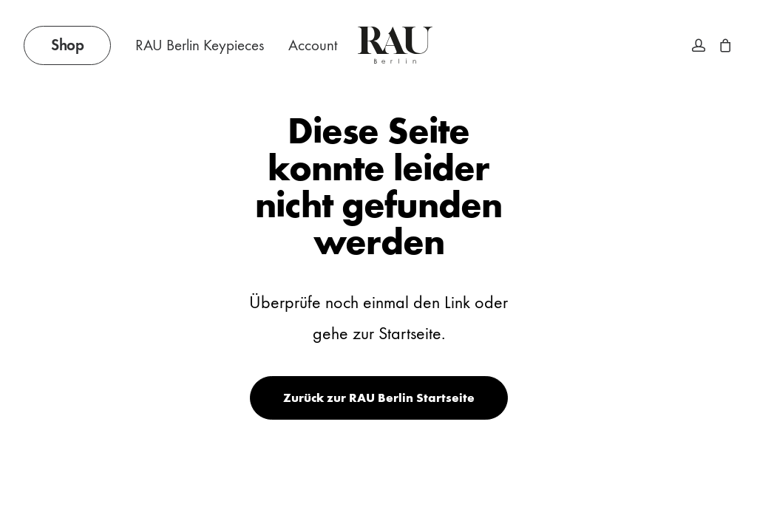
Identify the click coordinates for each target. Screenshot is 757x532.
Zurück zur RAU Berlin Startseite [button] (379, 398)
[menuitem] (72, 45)
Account (313, 45)
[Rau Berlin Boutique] (395, 45)
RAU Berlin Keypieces (200, 45)
